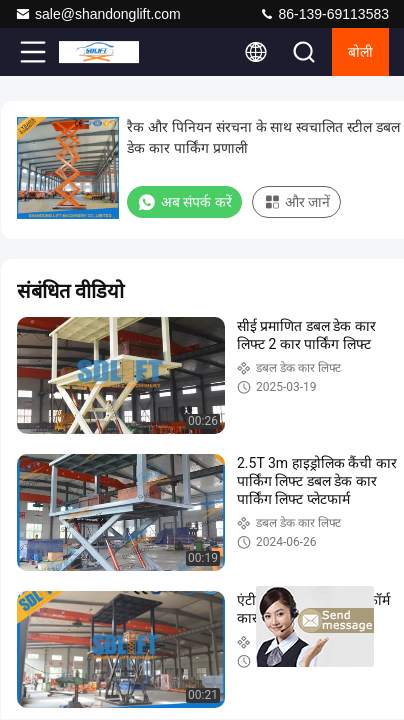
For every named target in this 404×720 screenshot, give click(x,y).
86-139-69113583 (324, 14)
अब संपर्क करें (184, 202)
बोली (360, 52)
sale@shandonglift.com (98, 14)
